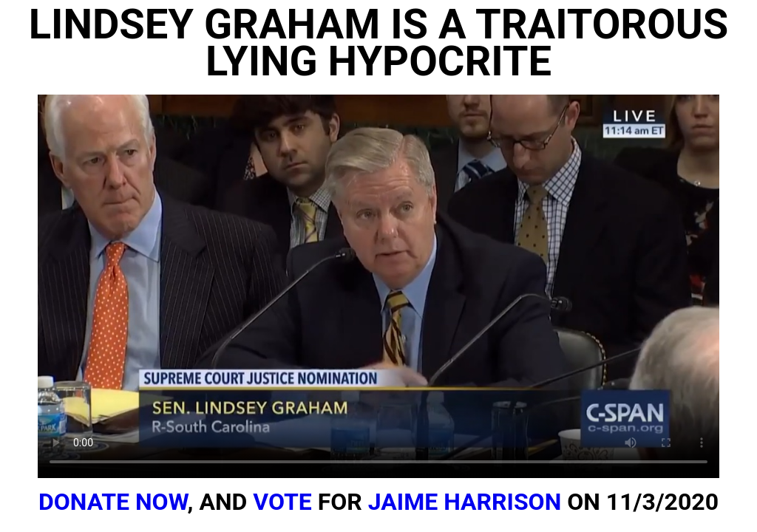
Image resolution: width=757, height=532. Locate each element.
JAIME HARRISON (465, 502)
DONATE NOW (113, 502)
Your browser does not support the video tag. (378, 286)
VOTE (282, 502)
